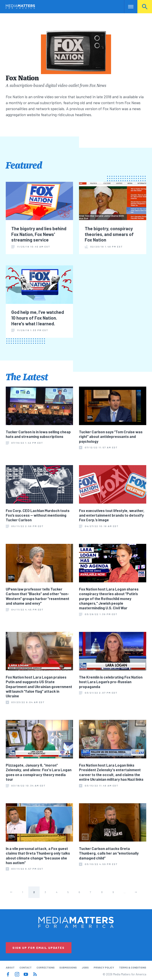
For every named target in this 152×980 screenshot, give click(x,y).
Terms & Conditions (133, 967)
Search (145, 7)
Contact (26, 967)
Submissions (68, 967)
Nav (128, 7)
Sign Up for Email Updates (38, 948)
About (10, 967)
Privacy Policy (104, 967)
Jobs (85, 967)
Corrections (46, 967)
